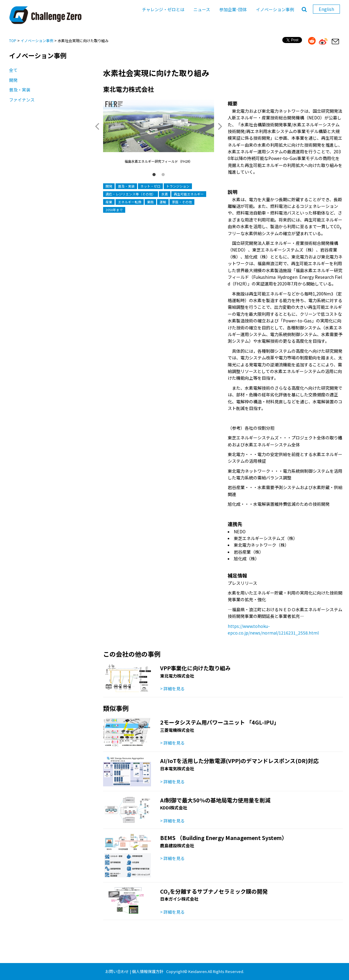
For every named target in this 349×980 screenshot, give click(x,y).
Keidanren (198, 971)
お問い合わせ (117, 971)
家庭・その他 (182, 202)
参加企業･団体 (233, 9)
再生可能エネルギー (189, 194)
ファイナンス (22, 100)
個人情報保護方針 (148, 971)
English (326, 9)
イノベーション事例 (275, 9)
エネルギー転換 (130, 202)
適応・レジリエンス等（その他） (131, 194)
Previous (97, 126)
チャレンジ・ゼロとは (163, 9)
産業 (109, 202)
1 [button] (154, 175)
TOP (13, 40)
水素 (165, 194)
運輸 (163, 202)
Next (220, 126)
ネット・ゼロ (150, 186)
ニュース (202, 9)
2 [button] (163, 175)
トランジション (178, 186)
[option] (159, 132)
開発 (13, 80)
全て (13, 70)
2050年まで (114, 210)
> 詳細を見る (172, 688)
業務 (150, 202)
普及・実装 (20, 90)
